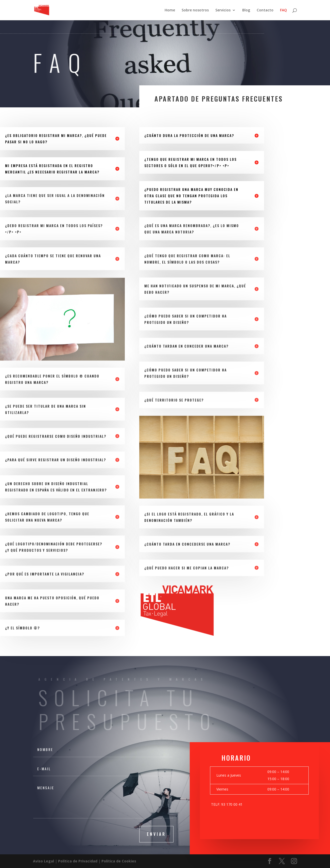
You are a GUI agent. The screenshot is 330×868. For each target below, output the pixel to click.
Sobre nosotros (195, 10)
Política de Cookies (119, 861)
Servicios (223, 10)
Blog (246, 10)
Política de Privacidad (78, 861)
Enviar (156, 834)
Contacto (265, 10)
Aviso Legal (44, 861)
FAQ (283, 10)
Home (170, 10)
